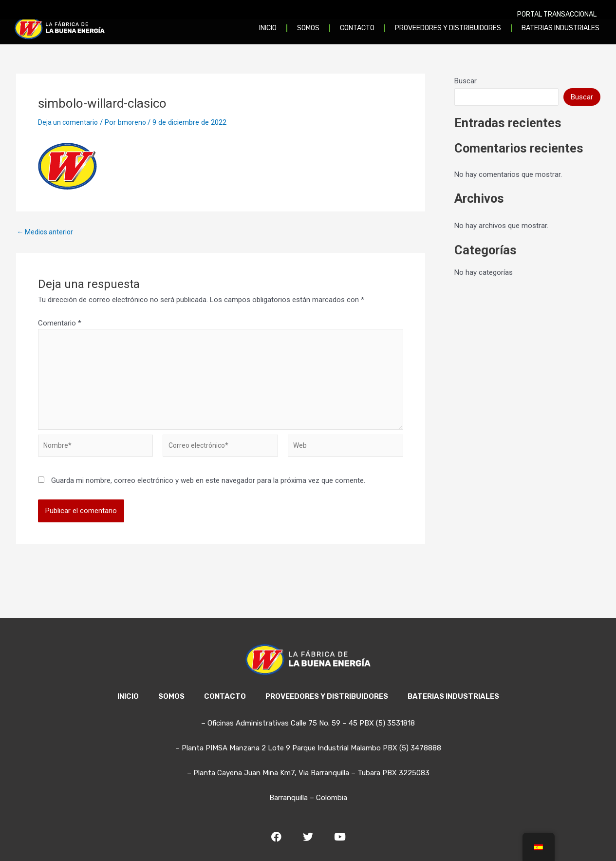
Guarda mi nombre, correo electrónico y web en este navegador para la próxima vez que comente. (208, 490)
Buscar (466, 81)
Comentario (60, 323)
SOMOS (171, 696)
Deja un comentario (69, 122)
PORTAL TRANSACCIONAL (557, 14)
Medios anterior (47, 232)
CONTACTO (225, 696)
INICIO (128, 696)
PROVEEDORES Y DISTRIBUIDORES (327, 696)
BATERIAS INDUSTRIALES (453, 696)
